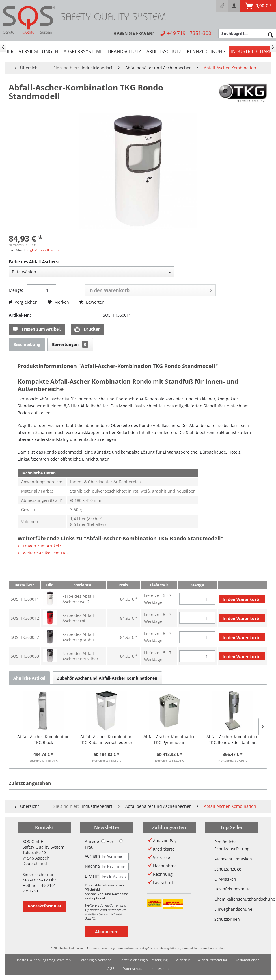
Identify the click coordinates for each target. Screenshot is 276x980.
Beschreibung (27, 344)
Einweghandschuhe (232, 909)
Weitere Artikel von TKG (43, 553)
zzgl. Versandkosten (43, 250)
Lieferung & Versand (95, 960)
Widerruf (183, 960)
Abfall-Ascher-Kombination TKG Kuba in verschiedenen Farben (107, 740)
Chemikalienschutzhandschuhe (232, 899)
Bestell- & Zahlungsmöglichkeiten (44, 960)
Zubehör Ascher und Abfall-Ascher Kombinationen (107, 678)
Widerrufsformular (212, 960)
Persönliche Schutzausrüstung (232, 845)
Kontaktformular (45, 906)
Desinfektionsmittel (232, 889)
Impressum (160, 969)
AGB (111, 969)
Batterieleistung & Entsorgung (143, 960)
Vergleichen (23, 302)
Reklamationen (247, 960)
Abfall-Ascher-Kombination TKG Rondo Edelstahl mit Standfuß (233, 740)
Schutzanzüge (228, 869)
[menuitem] (222, 6)
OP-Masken (225, 879)
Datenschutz (133, 969)
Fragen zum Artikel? (37, 329)
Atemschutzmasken (232, 859)
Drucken (87, 329)
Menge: (16, 290)
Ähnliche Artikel (29, 678)
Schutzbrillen (227, 919)
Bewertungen (70, 344)
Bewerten (92, 302)
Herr (108, 841)
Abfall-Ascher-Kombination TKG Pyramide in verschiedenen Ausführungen (170, 740)
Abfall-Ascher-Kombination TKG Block (43, 739)
